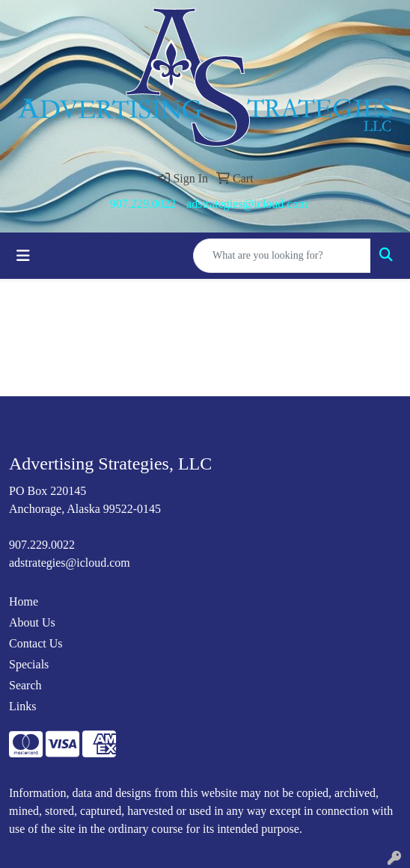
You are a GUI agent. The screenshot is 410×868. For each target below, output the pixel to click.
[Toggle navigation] (23, 256)
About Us (32, 622)
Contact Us (36, 643)
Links (22, 706)
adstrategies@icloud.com (247, 204)
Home (24, 601)
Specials (29, 664)
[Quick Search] (282, 256)
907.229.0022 (143, 204)
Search (25, 685)
